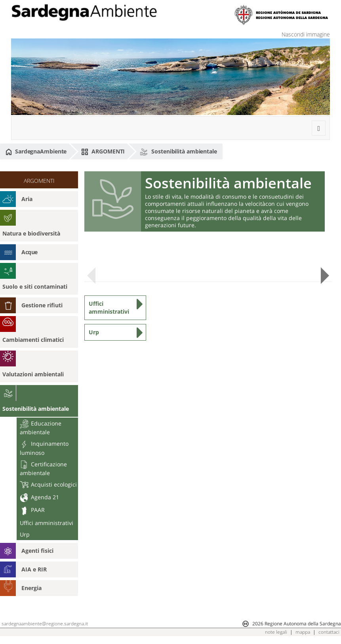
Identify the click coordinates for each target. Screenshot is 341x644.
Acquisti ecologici (48, 484)
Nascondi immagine (306, 34)
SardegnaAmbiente (36, 151)
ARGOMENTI (103, 151)
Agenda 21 (39, 497)
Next (325, 276)
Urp (25, 534)
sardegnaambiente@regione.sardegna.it (45, 624)
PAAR (32, 510)
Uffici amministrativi (47, 523)
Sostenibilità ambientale (178, 152)
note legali (276, 632)
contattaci (329, 632)
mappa (303, 632)
